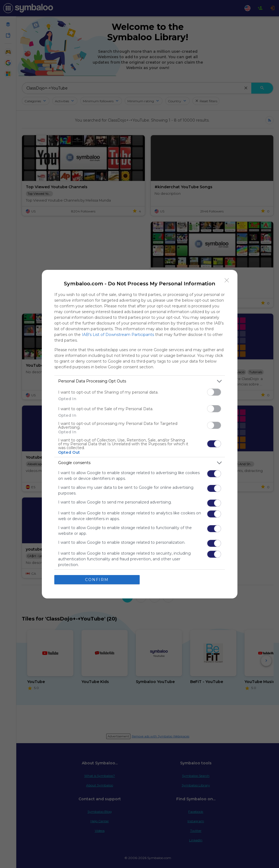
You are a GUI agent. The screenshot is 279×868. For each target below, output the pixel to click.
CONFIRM (97, 580)
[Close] (227, 280)
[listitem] (140, 381)
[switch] (214, 392)
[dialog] (140, 434)
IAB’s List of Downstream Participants (118, 335)
